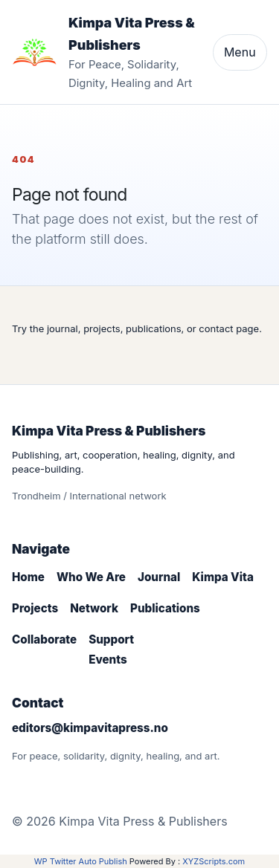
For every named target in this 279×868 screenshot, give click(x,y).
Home (28, 577)
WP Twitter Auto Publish (81, 861)
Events (108, 660)
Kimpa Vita (223, 577)
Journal (159, 577)
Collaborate (44, 639)
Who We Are (91, 577)
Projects (35, 608)
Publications (165, 608)
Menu (240, 52)
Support (111, 639)
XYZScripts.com (214, 861)
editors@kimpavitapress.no (90, 728)
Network (94, 608)
